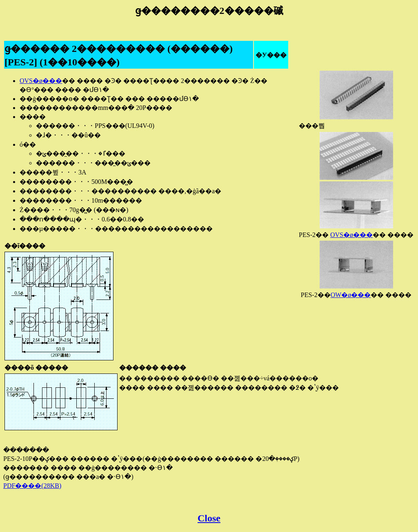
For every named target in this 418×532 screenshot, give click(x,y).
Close (209, 518)
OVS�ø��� (351, 235)
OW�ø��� (351, 295)
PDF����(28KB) (32, 486)
